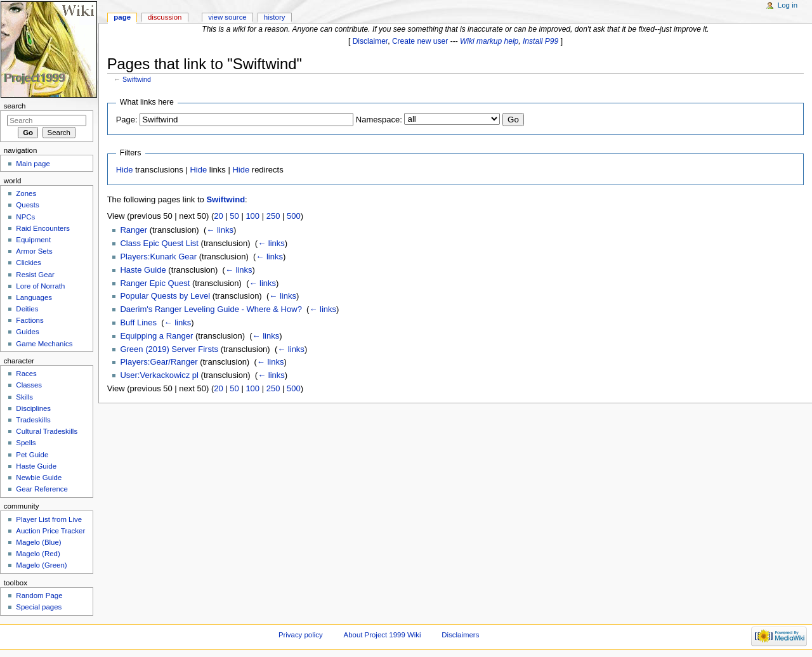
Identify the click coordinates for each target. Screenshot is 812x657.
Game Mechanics (44, 344)
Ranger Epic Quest (155, 283)
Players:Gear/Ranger (159, 362)
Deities (27, 309)
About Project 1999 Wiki (383, 635)
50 (234, 216)
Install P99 (540, 41)
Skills (24, 397)
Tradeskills (33, 420)
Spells (26, 443)
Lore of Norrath (40, 286)
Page (122, 17)
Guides (27, 332)
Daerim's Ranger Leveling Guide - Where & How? (211, 309)
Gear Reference (42, 489)
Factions (29, 320)
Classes (29, 385)
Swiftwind (137, 79)
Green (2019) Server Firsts (169, 349)
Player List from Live (49, 519)
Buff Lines (138, 322)
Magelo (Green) (41, 565)
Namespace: (379, 120)
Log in (788, 5)
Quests (27, 205)
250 (273, 216)
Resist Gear (35, 275)
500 (294, 216)
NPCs (25, 217)
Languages (34, 297)
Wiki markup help (489, 41)
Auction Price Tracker (50, 531)
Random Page (39, 595)
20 (218, 216)
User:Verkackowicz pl (159, 375)
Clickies (28, 263)
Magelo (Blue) (38, 542)
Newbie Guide (39, 478)
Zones (26, 193)
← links (220, 230)
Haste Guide (143, 270)
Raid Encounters (43, 228)
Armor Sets (34, 251)
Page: (127, 120)
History (275, 17)
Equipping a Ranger (156, 336)
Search (15, 106)
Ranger (134, 230)
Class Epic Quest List (159, 243)
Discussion (165, 17)
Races (26, 374)
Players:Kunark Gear (158, 257)
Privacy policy (301, 635)
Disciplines (33, 408)
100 (252, 216)
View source (227, 17)
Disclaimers (460, 635)
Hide (125, 170)
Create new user (420, 41)
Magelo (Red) (38, 554)
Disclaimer (370, 41)
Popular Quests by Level (165, 296)
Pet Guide (32, 455)
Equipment (33, 240)
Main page (33, 164)
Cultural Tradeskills (47, 431)
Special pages (39, 607)
